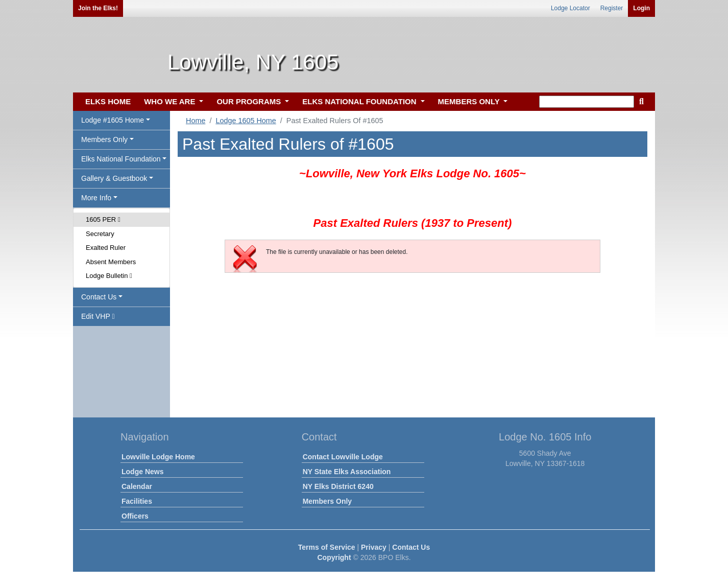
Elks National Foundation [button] (121, 159)
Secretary (100, 234)
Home (196, 121)
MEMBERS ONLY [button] (470, 101)
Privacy (374, 547)
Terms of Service (327, 547)
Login (641, 8)
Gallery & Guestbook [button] (114, 178)
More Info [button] (96, 198)
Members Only (327, 501)
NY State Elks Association (347, 472)
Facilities (137, 501)
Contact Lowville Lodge (343, 457)
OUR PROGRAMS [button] (250, 101)
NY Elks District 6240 (338, 486)
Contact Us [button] (99, 297)
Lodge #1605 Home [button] (113, 120)
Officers (135, 516)
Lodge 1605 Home (246, 121)
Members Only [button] (104, 139)
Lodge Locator (571, 8)
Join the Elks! (98, 8)
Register (612, 8)
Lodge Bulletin (109, 276)
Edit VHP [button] (98, 316)
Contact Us (411, 547)
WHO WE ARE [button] (171, 101)
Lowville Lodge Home (158, 457)
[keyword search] (587, 102)
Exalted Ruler (106, 248)
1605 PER (103, 219)
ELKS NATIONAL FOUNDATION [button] (360, 101)
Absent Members (111, 262)
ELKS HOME (108, 101)
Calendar (137, 486)
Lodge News (142, 472)
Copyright (334, 557)
